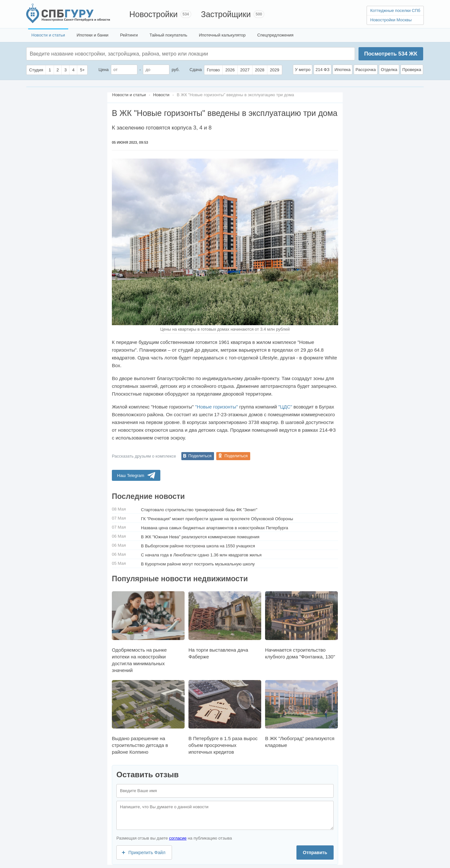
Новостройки (154, 14)
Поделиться (200, 456)
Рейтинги (129, 35)
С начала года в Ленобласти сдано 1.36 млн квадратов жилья (201, 555)
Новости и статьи (48, 35)
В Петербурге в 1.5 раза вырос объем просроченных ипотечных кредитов (225, 717)
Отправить (315, 852)
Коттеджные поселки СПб (395, 10)
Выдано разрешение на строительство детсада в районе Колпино (148, 717)
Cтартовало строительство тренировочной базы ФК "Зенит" (199, 510)
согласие (178, 838)
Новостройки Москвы (391, 20)
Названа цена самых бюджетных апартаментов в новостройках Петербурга (214, 528)
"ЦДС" (285, 407)
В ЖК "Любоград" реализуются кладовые (301, 714)
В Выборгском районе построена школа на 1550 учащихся (198, 546)
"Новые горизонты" (216, 407)
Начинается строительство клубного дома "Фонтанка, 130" (301, 625)
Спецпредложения (275, 35)
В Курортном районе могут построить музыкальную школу (198, 564)
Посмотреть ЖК (391, 54)
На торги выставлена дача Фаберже (225, 625)
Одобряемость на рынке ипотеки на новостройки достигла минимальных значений (148, 632)
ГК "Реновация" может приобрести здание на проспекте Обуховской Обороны (217, 519)
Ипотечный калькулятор (222, 35)
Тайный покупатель (168, 35)
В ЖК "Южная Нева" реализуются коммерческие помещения (200, 537)
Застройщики (226, 14)
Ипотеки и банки (92, 35)
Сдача (196, 70)
